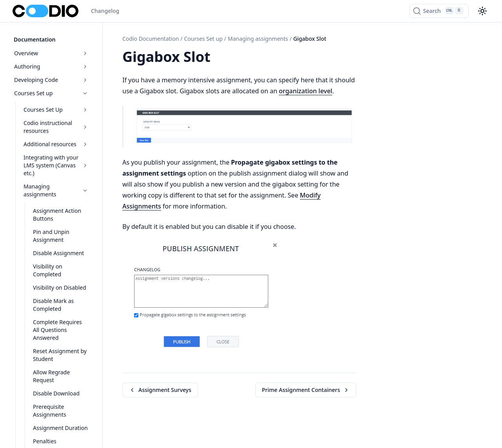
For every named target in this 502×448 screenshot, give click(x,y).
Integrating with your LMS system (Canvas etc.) (56, 164)
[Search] (439, 11)
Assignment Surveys (160, 390)
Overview (52, 52)
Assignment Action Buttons (56, 206)
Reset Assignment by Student (59, 338)
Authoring (52, 66)
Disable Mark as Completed (52, 296)
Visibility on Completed (46, 262)
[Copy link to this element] (219, 58)
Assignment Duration (59, 411)
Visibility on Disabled (58, 279)
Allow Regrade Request (50, 360)
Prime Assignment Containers (306, 390)
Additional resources (56, 143)
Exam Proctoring (53, 438)
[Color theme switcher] (482, 11)
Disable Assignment (57, 244)
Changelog (105, 11)
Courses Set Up (56, 109)
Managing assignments (56, 186)
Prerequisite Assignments (48, 394)
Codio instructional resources (56, 126)
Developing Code (52, 79)
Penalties (44, 425)
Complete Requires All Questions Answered (60, 317)
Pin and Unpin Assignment (50, 227)
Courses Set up (52, 92)
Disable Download (55, 377)
